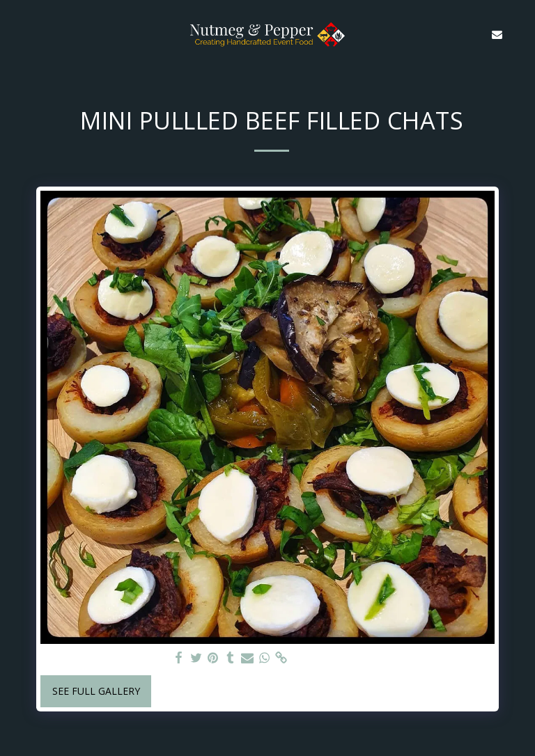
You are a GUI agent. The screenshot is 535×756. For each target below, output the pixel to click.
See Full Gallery (96, 691)
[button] (15, 34)
